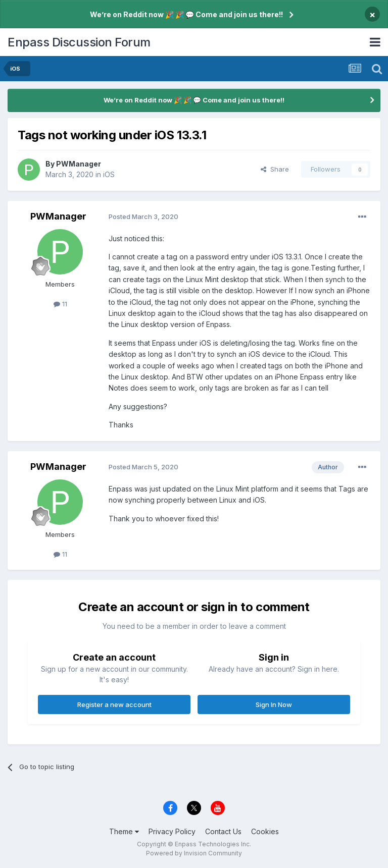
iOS (109, 174)
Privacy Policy (172, 831)
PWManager (79, 164)
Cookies (265, 831)
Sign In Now (274, 704)
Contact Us (223, 831)
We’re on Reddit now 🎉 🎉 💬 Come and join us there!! (186, 14)
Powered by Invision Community (194, 853)
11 (60, 304)
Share (275, 169)
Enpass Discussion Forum (79, 42)
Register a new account (114, 704)
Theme (124, 831)
